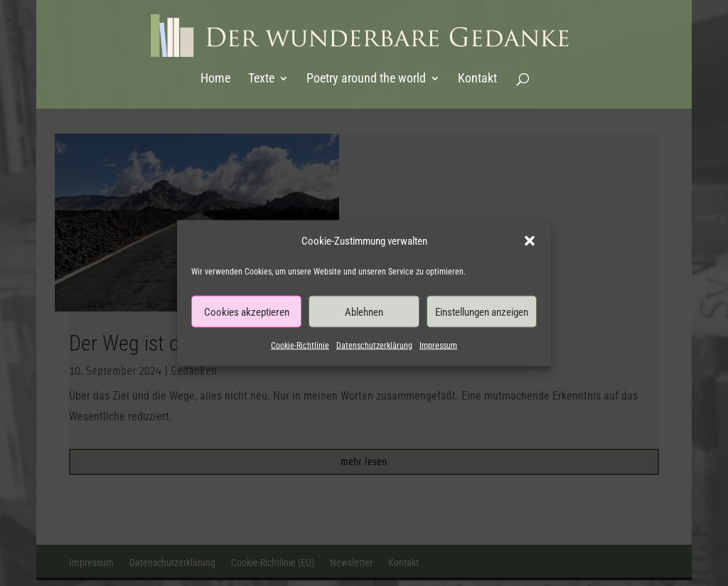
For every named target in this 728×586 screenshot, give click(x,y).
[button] (530, 241)
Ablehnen (364, 311)
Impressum (438, 346)
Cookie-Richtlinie (300, 346)
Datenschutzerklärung (374, 346)
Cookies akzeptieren (247, 311)
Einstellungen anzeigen (482, 311)
